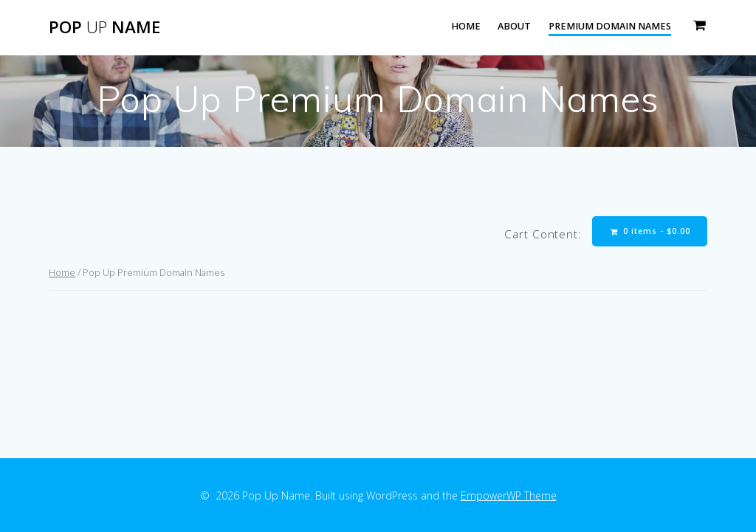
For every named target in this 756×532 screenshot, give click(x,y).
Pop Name (104, 27)
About (514, 26)
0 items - (650, 231)
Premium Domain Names (610, 26)
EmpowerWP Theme (509, 495)
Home (466, 26)
